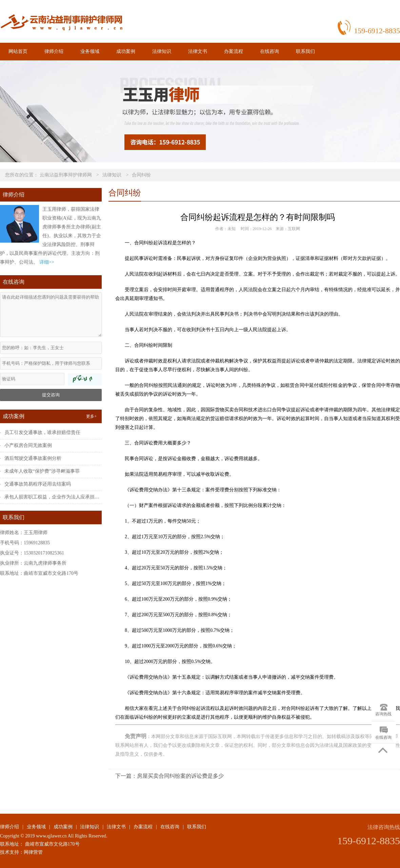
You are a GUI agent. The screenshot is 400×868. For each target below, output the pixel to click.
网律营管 (33, 852)
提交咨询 (51, 395)
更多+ (91, 416)
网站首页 (18, 51)
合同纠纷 (141, 175)
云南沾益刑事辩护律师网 (66, 175)
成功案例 (126, 51)
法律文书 (198, 51)
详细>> (47, 262)
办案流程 (234, 51)
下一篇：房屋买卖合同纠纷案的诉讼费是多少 (169, 776)
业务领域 (90, 51)
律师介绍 (54, 51)
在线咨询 (269, 51)
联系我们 (305, 51)
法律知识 (162, 51)
